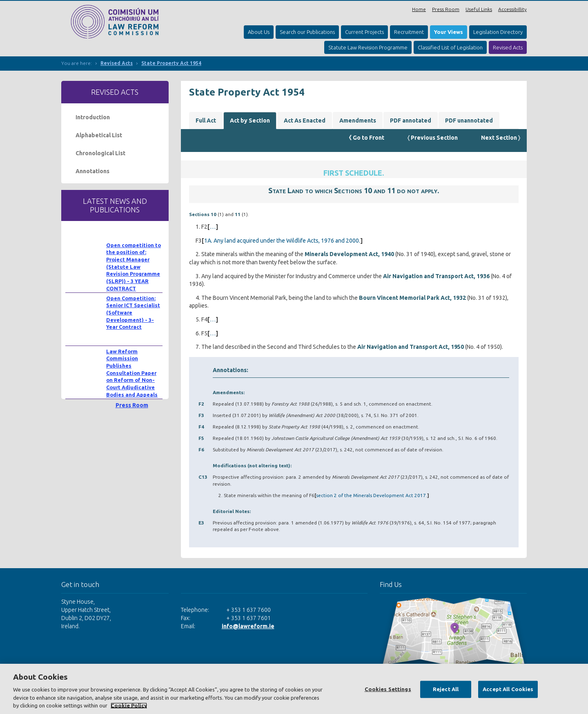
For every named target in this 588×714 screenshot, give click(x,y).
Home (419, 9)
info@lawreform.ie (248, 626)
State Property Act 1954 (171, 63)
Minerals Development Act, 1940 (349, 254)
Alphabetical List (99, 135)
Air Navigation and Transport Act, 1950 (411, 347)
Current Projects (364, 32)
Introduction (93, 117)
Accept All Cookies (508, 689)
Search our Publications (307, 32)
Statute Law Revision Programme (368, 47)
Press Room (446, 9)
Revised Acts (508, 47)
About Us (259, 32)
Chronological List (100, 153)
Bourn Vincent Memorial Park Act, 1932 (412, 298)
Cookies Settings (388, 689)
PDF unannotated (469, 120)
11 (238, 214)
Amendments (358, 120)
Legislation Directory (498, 32)
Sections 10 (203, 214)
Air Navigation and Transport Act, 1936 (436, 276)
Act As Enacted (305, 120)
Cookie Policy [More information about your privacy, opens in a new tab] (129, 705)
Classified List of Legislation (450, 47)
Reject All (446, 689)
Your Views (449, 32)
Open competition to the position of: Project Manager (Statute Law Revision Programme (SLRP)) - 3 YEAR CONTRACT (134, 267)
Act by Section (250, 120)
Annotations (92, 171)
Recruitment (409, 32)
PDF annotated (411, 120)
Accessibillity (512, 9)
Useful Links (479, 9)
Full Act (206, 120)
